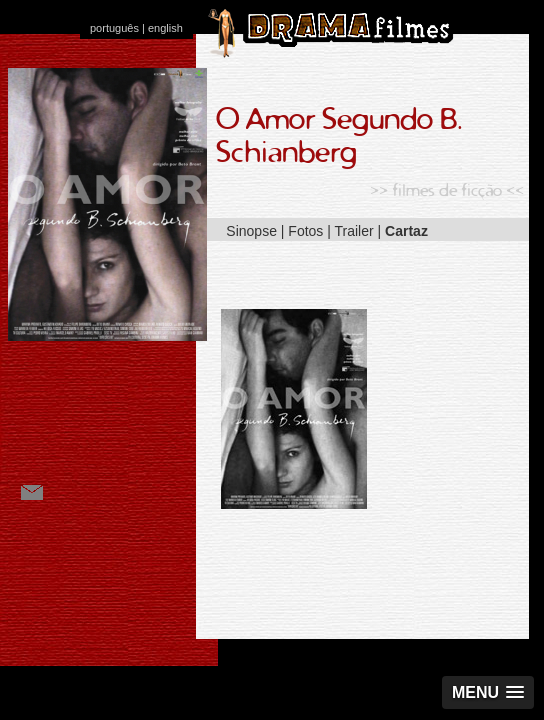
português (114, 28)
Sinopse (251, 231)
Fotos (305, 231)
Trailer (354, 231)
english (165, 28)
